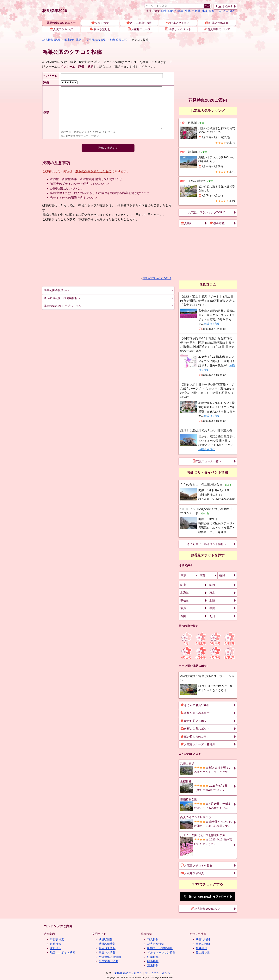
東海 (212, 11)
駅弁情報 (201, 948)
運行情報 (56, 948)
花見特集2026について (207, 908)
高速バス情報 (107, 952)
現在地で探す (224, 6)
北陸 (205, 11)
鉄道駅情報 (106, 939)
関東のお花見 (73, 40)
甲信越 (196, 11)
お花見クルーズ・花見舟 (198, 744)
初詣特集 (153, 961)
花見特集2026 (55, 11)
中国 (219, 11)
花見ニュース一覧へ (207, 461)
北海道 (179, 11)
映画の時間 (203, 939)
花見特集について (217, 29)
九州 (233, 11)
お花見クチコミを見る (196, 865)
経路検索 (56, 944)
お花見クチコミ (178, 23)
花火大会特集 (156, 944)
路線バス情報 (107, 948)
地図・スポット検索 (63, 952)
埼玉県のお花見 (96, 40)
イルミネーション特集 (161, 952)
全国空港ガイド (108, 961)
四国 (226, 11)
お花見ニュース (139, 29)
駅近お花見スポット (195, 721)
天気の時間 (203, 944)
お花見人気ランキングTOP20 (207, 212)
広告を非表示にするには (157, 278)
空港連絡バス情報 (110, 957)
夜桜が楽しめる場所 (195, 713)
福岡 (222, 575)
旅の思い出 (203, 952)
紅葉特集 (153, 957)
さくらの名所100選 (195, 705)
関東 (164, 11)
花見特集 (153, 939)
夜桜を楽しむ (100, 29)
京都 (203, 575)
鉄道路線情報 (107, 944)
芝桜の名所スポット (195, 728)
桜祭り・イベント (178, 29)
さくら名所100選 (139, 23)
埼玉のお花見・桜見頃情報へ (62, 298)
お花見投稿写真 (217, 23)
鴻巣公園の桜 (119, 40)
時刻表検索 (57, 939)
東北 (188, 11)
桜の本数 (217, 223)
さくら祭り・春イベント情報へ (207, 544)
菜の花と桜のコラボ (195, 736)
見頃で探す (100, 23)
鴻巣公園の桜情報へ (56, 290)
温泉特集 (153, 965)
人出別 (187, 223)
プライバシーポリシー (159, 973)
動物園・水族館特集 (160, 948)
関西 (171, 11)
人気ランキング (61, 29)
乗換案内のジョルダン (128, 973)
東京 (183, 575)
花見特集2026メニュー (61, 23)
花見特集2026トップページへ (62, 306)
